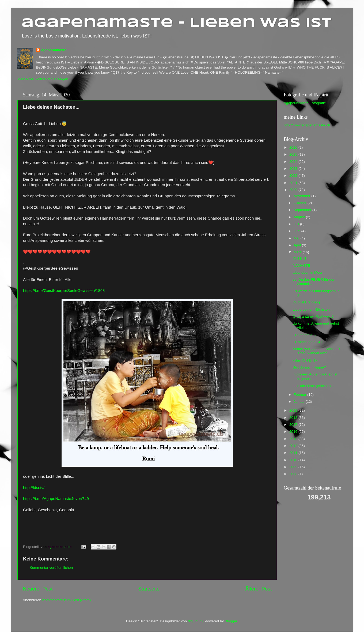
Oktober (301, 203)
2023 (294, 169)
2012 (294, 446)
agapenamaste (54, 50)
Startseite (149, 589)
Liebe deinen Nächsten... (313, 309)
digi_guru (195, 621)
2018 (294, 418)
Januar (300, 402)
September (303, 210)
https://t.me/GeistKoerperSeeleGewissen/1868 (64, 291)
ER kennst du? (305, 335)
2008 (294, 474)
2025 (294, 154)
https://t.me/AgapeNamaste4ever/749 (56, 499)
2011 (294, 453)
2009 (294, 467)
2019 (294, 410)
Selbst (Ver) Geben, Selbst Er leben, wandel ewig (316, 351)
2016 (294, 432)
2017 (294, 425)
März (298, 252)
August (300, 217)
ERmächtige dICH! (308, 342)
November (302, 196)
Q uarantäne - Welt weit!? (313, 316)
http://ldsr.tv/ (34, 488)
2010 (294, 460)
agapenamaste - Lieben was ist (177, 23)
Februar (300, 395)
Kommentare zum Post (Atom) (67, 600)
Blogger (231, 621)
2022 (294, 176)
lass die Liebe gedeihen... (313, 386)
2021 (294, 183)
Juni (297, 231)
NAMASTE (302, 266)
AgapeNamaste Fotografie (305, 103)
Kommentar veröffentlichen (51, 568)
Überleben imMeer (308, 272)
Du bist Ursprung (306, 302)
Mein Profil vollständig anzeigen (43, 79)
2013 (294, 439)
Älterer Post (258, 589)
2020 (294, 190)
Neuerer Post (38, 589)
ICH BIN (299, 258)
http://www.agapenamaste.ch (307, 125)
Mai (297, 238)
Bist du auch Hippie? (309, 367)
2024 (294, 162)
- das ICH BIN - (305, 360)
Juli (297, 224)
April (298, 245)
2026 (294, 147)
